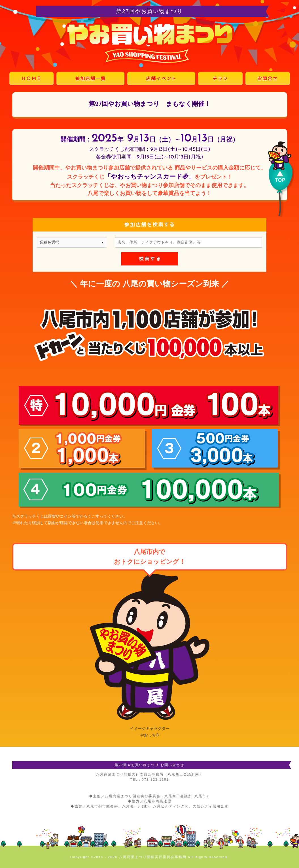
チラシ (220, 78)
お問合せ (268, 78)
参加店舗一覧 (90, 78)
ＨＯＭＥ (31, 78)
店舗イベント (161, 78)
